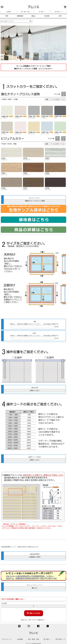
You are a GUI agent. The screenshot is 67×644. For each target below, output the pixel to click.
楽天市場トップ (59, 12)
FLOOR (47, 16)
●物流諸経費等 (35, 554)
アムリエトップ (7, 639)
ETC (60, 16)
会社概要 (8, 12)
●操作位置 (35, 388)
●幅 (35, 322)
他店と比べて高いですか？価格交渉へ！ (33, 620)
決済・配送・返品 (25, 12)
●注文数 (4, 603)
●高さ (35, 333)
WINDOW (20, 16)
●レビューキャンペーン (35, 585)
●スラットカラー (35, 198)
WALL (33, 16)
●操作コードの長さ (35, 457)
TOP (7, 16)
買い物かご (42, 12)
